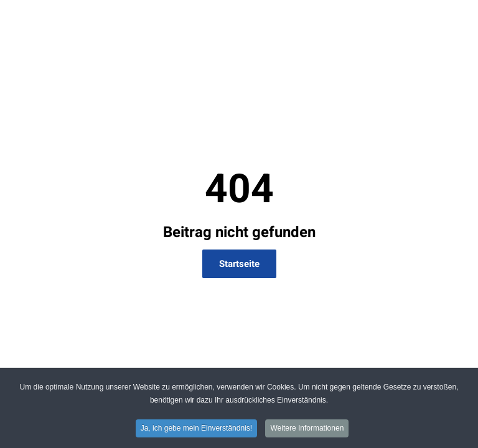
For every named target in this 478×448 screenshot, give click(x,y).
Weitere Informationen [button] (307, 429)
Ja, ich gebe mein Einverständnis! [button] (196, 429)
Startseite (239, 264)
